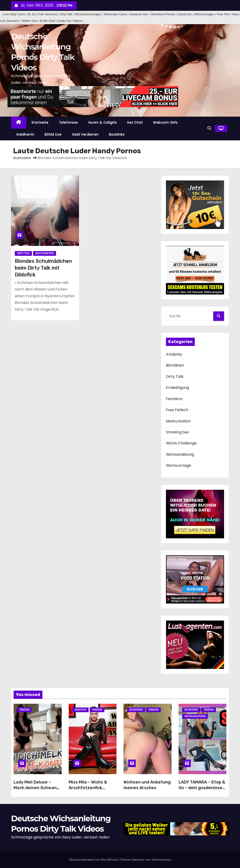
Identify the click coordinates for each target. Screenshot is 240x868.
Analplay (174, 354)
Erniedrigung (177, 388)
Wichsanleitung (180, 454)
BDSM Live (53, 134)
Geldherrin (25, 134)
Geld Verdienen (85, 134)
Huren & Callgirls (103, 122)
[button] (209, 128)
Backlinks (117, 134)
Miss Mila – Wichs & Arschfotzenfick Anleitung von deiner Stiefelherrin (90, 791)
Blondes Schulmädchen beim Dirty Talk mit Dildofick (43, 268)
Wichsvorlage (178, 465)
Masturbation (45, 253)
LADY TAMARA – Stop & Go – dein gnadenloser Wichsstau (202, 788)
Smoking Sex (177, 432)
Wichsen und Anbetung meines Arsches (147, 785)
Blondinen (175, 365)
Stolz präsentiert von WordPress (94, 860)
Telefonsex (68, 122)
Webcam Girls (165, 122)
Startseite (40, 122)
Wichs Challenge (181, 443)
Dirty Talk (23, 253)
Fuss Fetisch (177, 410)
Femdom (174, 399)
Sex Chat (135, 122)
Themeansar (161, 860)
